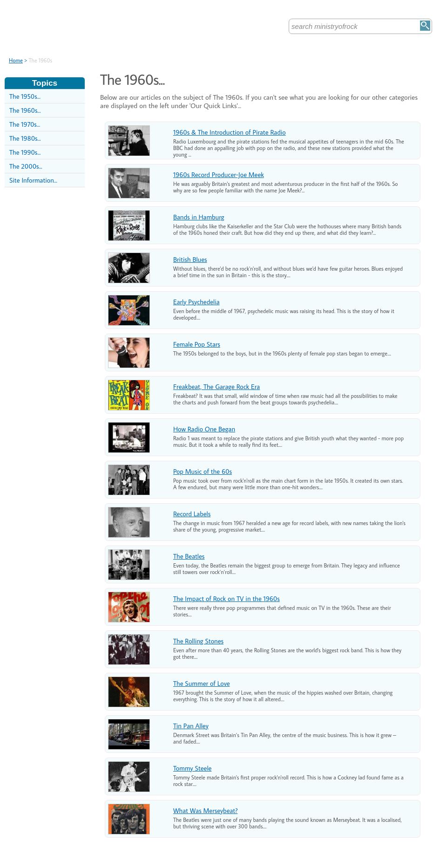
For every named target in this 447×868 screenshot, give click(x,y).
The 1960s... (25, 110)
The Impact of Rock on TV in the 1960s (227, 598)
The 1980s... (25, 138)
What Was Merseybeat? (205, 810)
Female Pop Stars (197, 344)
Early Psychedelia (196, 302)
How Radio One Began (204, 429)
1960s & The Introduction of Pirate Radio (230, 132)
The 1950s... (25, 96)
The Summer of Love (202, 683)
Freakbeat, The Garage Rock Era (217, 386)
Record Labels (192, 514)
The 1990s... (25, 152)
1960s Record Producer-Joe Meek (219, 174)
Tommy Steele (192, 768)
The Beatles (189, 556)
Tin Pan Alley (191, 726)
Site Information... (33, 180)
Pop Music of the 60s (203, 471)
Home (16, 60)
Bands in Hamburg (199, 217)
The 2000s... (26, 166)
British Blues (190, 259)
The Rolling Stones (198, 641)
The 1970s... (25, 124)
